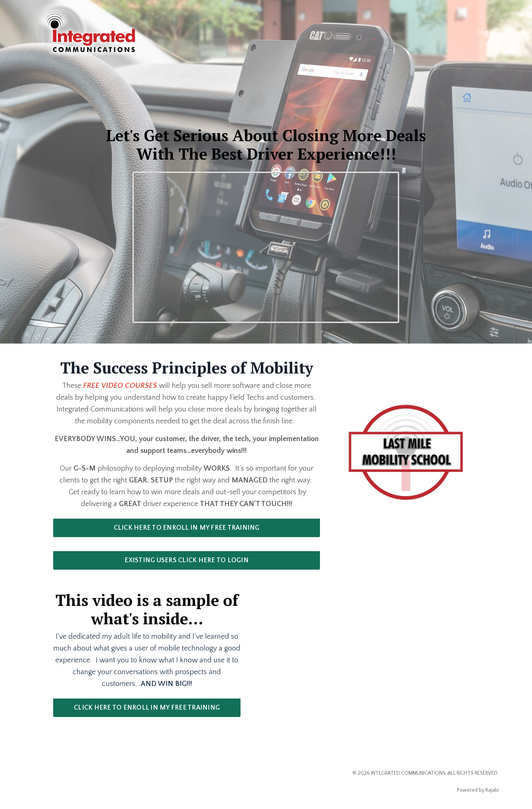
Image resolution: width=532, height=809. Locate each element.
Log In (486, 33)
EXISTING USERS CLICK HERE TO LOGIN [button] (187, 560)
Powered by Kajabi (478, 790)
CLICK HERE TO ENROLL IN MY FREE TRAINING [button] (187, 528)
